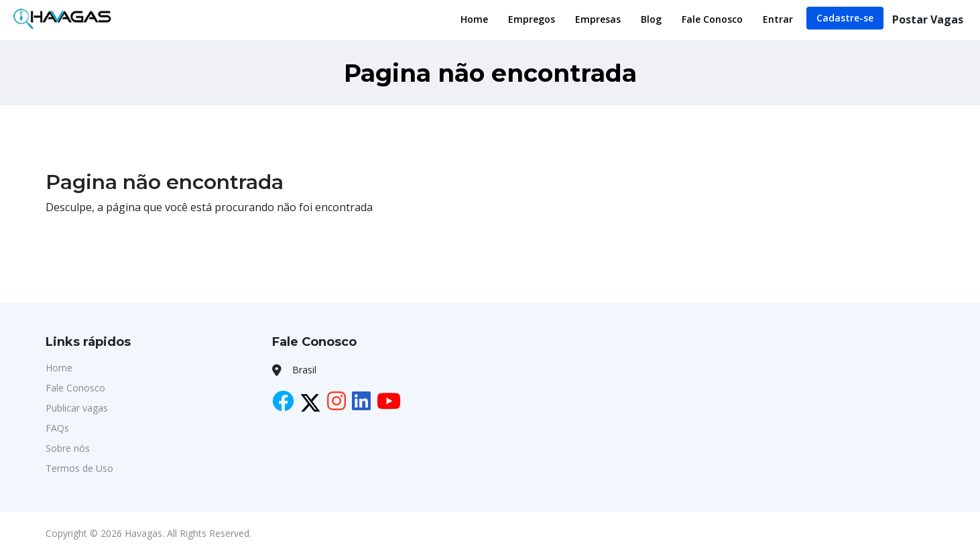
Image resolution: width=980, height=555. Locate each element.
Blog (651, 19)
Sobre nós (68, 448)
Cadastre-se (845, 18)
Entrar (778, 19)
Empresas (598, 19)
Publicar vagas (77, 408)
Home (474, 19)
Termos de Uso (79, 468)
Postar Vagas (928, 19)
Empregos (532, 19)
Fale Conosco (712, 19)
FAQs (57, 428)
